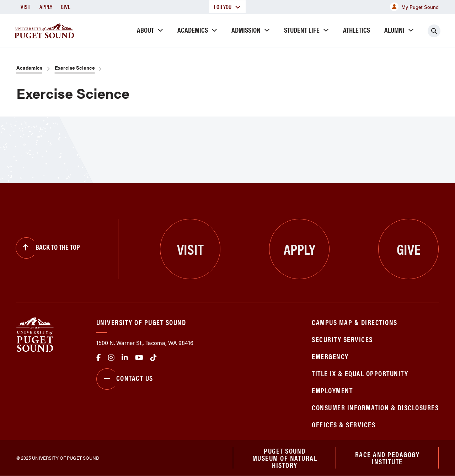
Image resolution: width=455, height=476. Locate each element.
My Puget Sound (414, 7)
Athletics (357, 30)
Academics (193, 30)
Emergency (330, 356)
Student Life (302, 30)
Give (66, 7)
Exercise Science (75, 67)
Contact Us (125, 379)
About (145, 30)
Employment (332, 390)
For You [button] (227, 7)
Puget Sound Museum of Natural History (285, 458)
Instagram (111, 358)
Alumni (394, 30)
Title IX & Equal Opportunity (360, 373)
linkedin (125, 358)
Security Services (342, 339)
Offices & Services (344, 424)
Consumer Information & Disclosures (375, 407)
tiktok (154, 358)
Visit (26, 7)
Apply (46, 7)
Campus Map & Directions (355, 322)
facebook (99, 358)
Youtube (139, 358)
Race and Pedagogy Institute (387, 458)
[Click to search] (434, 31)
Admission (246, 30)
